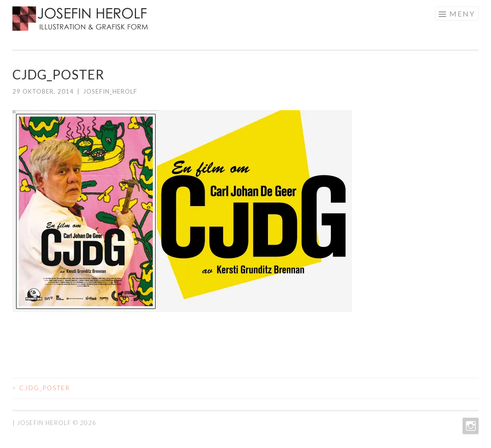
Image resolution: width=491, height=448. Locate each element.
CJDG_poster (41, 388)
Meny (462, 14)
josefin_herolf (110, 91)
